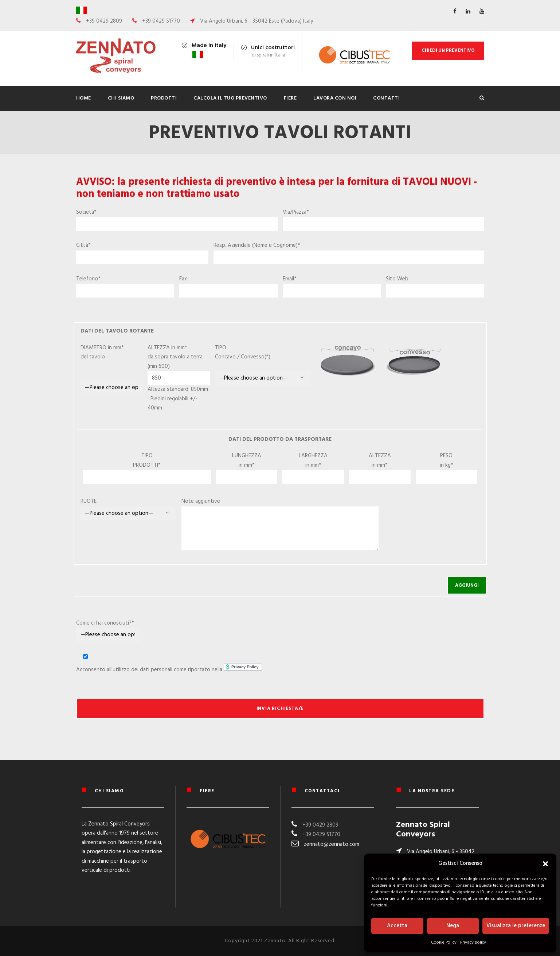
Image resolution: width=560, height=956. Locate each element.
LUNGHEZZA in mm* (247, 460)
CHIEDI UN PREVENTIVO (448, 50)
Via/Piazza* (383, 219)
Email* (332, 286)
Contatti (386, 98)
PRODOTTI (164, 98)
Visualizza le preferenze (516, 926)
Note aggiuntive (201, 501)
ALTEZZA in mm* (380, 460)
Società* (177, 219)
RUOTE (89, 501)
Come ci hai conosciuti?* (108, 630)
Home (84, 98)
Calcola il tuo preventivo (230, 98)
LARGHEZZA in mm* (313, 460)
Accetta (397, 926)
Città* (142, 253)
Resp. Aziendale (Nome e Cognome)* (349, 253)
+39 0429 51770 (321, 835)
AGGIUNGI (467, 585)
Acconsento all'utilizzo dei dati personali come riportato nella (171, 663)
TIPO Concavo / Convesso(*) (248, 357)
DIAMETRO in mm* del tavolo (112, 369)
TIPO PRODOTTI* (147, 460)
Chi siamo (121, 98)
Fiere (290, 98)
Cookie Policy (444, 943)
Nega (453, 926)
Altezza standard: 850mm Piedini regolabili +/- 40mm (178, 399)
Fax (228, 286)
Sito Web (435, 286)
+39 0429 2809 (320, 825)
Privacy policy (473, 943)
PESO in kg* (447, 460)
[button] (545, 864)
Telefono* (125, 286)
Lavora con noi (335, 98)
